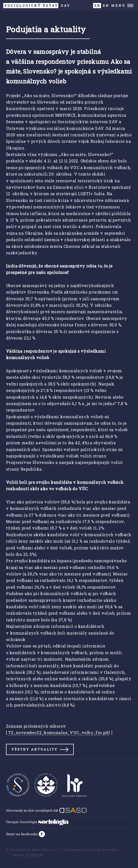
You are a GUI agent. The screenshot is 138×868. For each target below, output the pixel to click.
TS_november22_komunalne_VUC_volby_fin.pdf (59, 733)
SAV (37, 6)
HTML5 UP (34, 855)
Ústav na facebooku (22, 834)
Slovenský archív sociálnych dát (47, 810)
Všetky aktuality (34, 749)
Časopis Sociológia (37, 822)
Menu (118, 5)
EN (106, 5)
